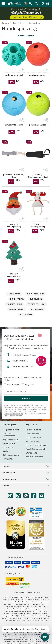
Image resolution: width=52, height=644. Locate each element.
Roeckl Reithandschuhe (36, 449)
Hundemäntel (17, 299)
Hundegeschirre (17, 309)
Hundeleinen (36, 299)
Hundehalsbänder (35, 294)
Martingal (7, 451)
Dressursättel (8, 447)
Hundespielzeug (14, 304)
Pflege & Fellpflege (37, 304)
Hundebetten (14, 294)
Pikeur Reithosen (33, 438)
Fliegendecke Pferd (11, 430)
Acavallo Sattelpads (34, 457)
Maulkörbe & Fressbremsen (9, 435)
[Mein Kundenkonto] (36, 5)
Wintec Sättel (32, 453)
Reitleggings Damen (11, 455)
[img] (48, 4)
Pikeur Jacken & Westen (36, 445)
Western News (14, 385)
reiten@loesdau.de (34, 592)
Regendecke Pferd (11, 440)
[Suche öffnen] (30, 4)
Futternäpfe (26, 315)
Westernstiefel (9, 443)
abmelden (18, 416)
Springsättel (8, 459)
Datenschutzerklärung (14, 414)
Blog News (30, 385)
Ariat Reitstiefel (33, 441)
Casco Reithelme (33, 434)
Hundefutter (37, 309)
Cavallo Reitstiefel (34, 430)
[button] (3, 4)
